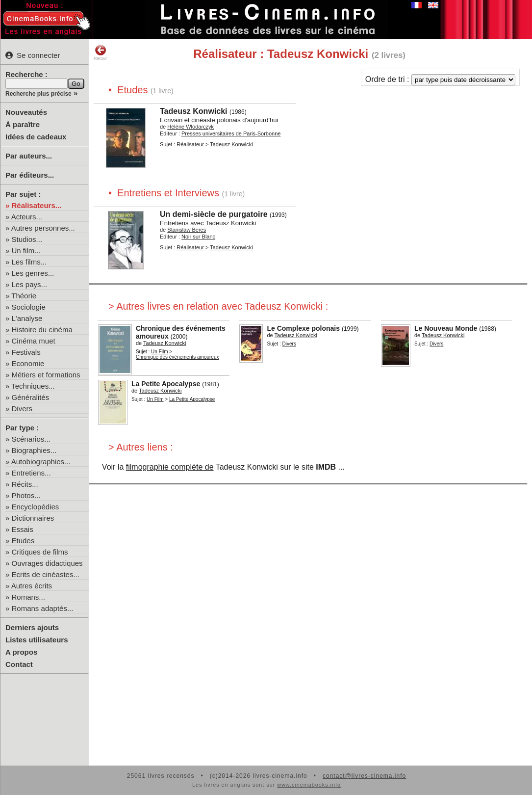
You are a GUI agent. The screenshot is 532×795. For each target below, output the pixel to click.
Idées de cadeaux (36, 137)
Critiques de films (40, 552)
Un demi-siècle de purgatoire (214, 214)
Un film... (26, 251)
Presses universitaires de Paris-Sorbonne (231, 133)
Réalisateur (190, 144)
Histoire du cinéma (42, 330)
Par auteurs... (29, 156)
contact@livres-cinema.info (364, 776)
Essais (23, 529)
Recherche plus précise (38, 94)
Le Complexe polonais (303, 328)
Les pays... (30, 284)
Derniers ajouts (32, 627)
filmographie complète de (170, 467)
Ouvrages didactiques (47, 563)
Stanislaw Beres (187, 230)
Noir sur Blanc (198, 237)
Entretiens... (31, 473)
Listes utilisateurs (37, 640)
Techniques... (33, 386)
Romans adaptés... (43, 608)
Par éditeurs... (30, 175)
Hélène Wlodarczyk (190, 127)
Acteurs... (27, 217)
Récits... (25, 484)
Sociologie (29, 307)
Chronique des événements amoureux (177, 357)
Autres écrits (32, 586)
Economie (28, 363)
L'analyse (27, 318)
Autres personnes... (43, 228)
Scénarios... (31, 439)
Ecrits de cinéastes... (46, 574)
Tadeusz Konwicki (194, 111)
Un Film (159, 352)
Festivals (26, 352)
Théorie (24, 296)
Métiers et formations (46, 375)
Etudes (23, 541)
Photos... (26, 495)
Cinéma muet (34, 341)
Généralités (31, 397)
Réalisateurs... (37, 205)
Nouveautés (26, 112)
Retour (100, 53)
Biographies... (34, 450)
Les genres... (33, 273)
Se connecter (33, 55)
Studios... (27, 239)
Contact (19, 664)
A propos (21, 652)
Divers (22, 409)
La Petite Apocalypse (166, 384)
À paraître (23, 124)
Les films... (29, 262)
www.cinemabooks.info (309, 785)
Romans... (28, 597)
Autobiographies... (41, 462)
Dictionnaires (33, 518)
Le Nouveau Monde (446, 328)
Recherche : (26, 74)
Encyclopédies (36, 507)
